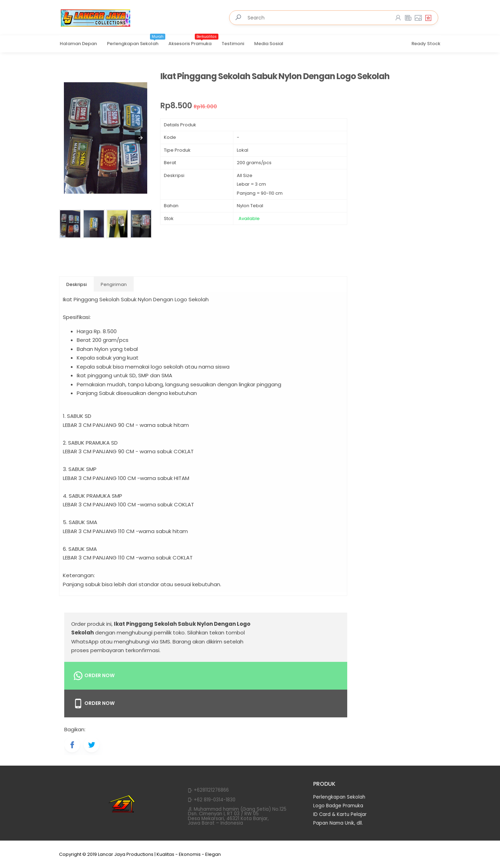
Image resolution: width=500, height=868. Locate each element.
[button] (141, 138)
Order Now (94, 676)
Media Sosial (269, 44)
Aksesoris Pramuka (193, 41)
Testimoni (233, 44)
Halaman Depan (78, 44)
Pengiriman (114, 284)
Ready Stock (426, 44)
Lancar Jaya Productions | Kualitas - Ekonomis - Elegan (159, 854)
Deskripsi (77, 284)
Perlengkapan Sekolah (136, 41)
